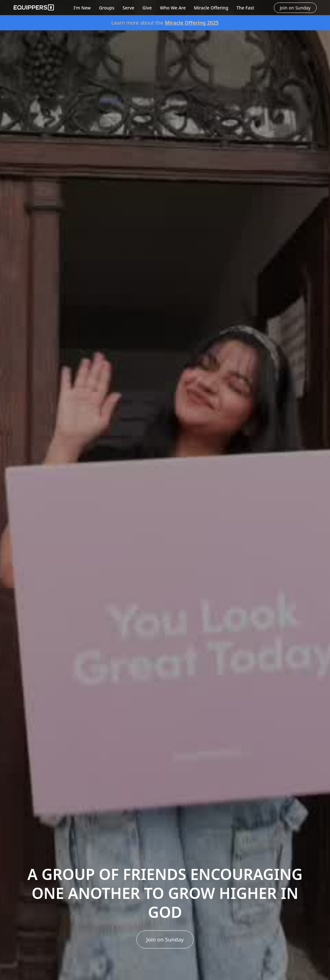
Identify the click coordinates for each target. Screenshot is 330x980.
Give (147, 8)
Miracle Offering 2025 (192, 23)
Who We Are (173, 8)
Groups (107, 8)
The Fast (245, 8)
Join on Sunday (165, 939)
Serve (128, 8)
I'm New (82, 8)
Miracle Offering (211, 8)
